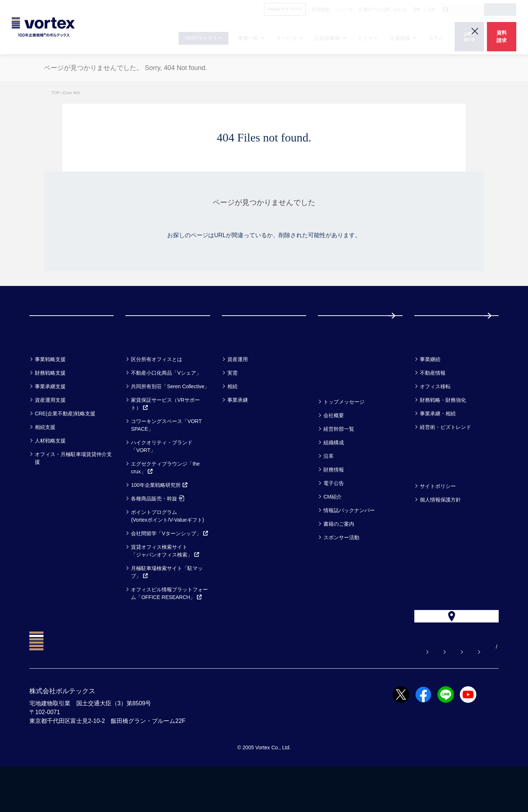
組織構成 (334, 472)
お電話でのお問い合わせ (392, 692)
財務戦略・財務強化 (443, 429)
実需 (232, 402)
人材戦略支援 (50, 470)
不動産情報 (433, 402)
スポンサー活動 (341, 567)
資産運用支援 (50, 429)
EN (417, 10)
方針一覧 (432, 496)
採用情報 (438, 330)
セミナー (336, 369)
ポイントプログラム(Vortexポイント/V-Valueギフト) (167, 545)
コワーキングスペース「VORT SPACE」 (166, 454)
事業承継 (238, 429)
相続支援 (45, 456)
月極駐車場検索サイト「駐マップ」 (167, 601)
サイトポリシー (438, 515)
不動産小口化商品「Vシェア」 (166, 402)
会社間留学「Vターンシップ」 (170, 563)
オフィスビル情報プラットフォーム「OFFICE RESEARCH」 (169, 623)
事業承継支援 (50, 416)
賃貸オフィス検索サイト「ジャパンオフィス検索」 (165, 580)
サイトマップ (453, 692)
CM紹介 (333, 526)
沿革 (329, 485)
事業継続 (430, 389)
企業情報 (335, 412)
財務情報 (334, 499)
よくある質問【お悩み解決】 (265, 692)
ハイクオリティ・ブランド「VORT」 (162, 476)
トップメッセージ (344, 431)
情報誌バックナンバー (349, 540)
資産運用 (238, 389)
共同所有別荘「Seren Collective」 (170, 416)
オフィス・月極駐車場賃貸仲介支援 (73, 487)
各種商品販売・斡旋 (157, 528)
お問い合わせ (331, 692)
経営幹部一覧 (339, 458)
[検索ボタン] (446, 10)
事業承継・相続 (438, 443)
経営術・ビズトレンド (445, 456)
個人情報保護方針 (440, 529)
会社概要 (334, 445)
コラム (428, 369)
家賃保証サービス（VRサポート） (165, 433)
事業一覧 (47, 369)
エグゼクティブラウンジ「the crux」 (165, 497)
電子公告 (334, 512)
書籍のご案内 (339, 553)
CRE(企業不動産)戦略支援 (65, 443)
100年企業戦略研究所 (159, 514)
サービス (144, 369)
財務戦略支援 (50, 402)
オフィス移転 (435, 416)
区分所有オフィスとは (157, 389)
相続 (232, 416)
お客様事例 (244, 369)
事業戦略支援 (50, 389)
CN (432, 10)
